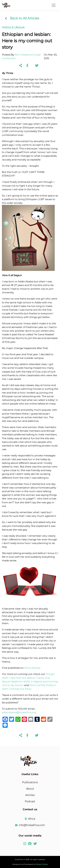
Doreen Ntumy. (42, 864)
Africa (32, 819)
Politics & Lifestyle (13, 27)
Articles (30, 795)
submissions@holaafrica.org (19, 712)
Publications (30, 782)
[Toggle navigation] (54, 5)
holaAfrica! (19, 859)
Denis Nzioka (32, 668)
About (30, 789)
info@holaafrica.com (32, 825)
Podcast (30, 801)
